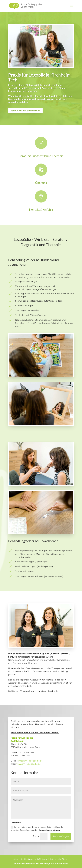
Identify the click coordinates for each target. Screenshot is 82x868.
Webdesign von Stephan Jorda (54, 863)
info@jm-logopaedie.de (30, 761)
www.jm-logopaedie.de (28, 764)
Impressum (19, 863)
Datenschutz (32, 863)
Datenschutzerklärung (49, 830)
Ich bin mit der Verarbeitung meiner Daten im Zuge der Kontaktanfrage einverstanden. (37, 829)
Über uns (41, 183)
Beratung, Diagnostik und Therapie (41, 156)
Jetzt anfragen (61, 836)
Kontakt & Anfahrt (41, 209)
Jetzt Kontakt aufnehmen (25, 111)
